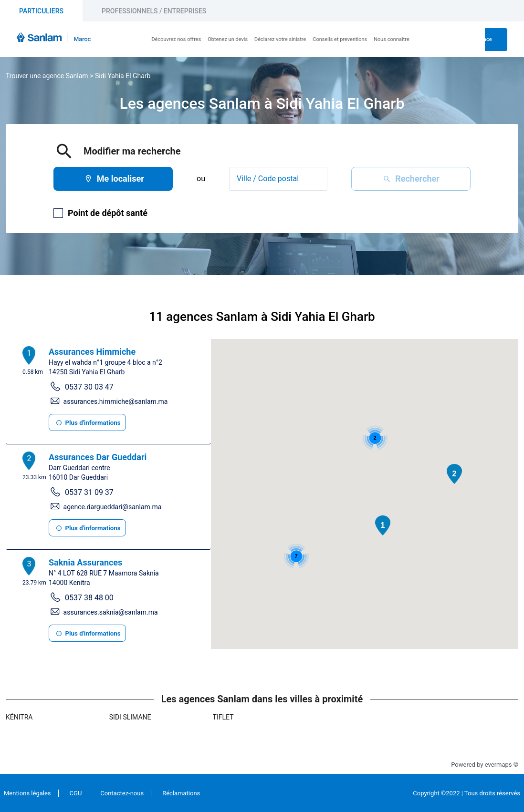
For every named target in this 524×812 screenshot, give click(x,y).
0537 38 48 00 (89, 598)
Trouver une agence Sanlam (47, 76)
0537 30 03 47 (89, 387)
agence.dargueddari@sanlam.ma (113, 507)
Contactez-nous (122, 793)
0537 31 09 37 (89, 492)
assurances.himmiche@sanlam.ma (116, 401)
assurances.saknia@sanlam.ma (111, 612)
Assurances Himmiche (92, 352)
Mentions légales (27, 793)
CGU (76, 793)
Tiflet (223, 717)
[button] (383, 525)
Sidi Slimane (130, 717)
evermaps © (502, 765)
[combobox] (278, 179)
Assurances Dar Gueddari (98, 457)
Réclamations (181, 793)
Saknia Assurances (85, 562)
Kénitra (19, 717)
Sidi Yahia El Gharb (123, 76)
